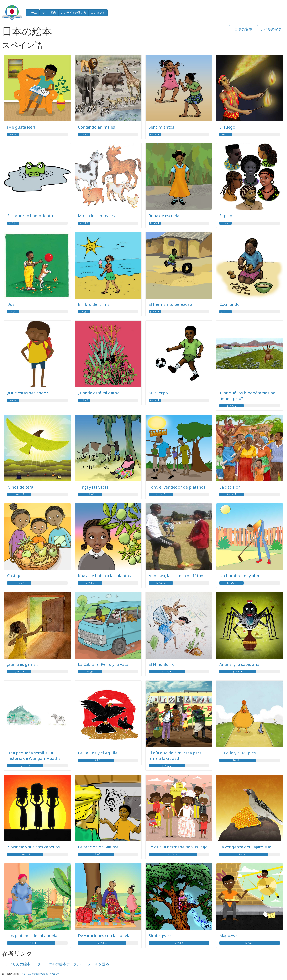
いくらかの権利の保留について (40, 974)
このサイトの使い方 (74, 12)
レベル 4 (173, 854)
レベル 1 (13, 134)
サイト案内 (49, 12)
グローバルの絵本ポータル (59, 964)
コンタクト (98, 12)
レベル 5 (179, 943)
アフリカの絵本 (18, 964)
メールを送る (98, 964)
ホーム (33, 12)
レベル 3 (167, 672)
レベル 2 (232, 406)
